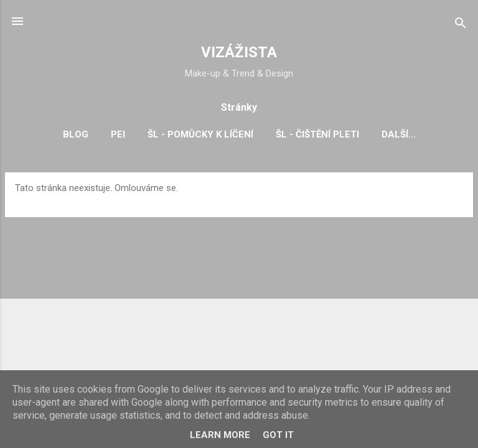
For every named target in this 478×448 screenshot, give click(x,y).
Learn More (220, 435)
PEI (118, 134)
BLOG (76, 134)
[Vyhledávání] (461, 25)
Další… (399, 134)
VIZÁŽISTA (239, 52)
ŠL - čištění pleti (317, 134)
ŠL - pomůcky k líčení (200, 134)
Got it (278, 435)
